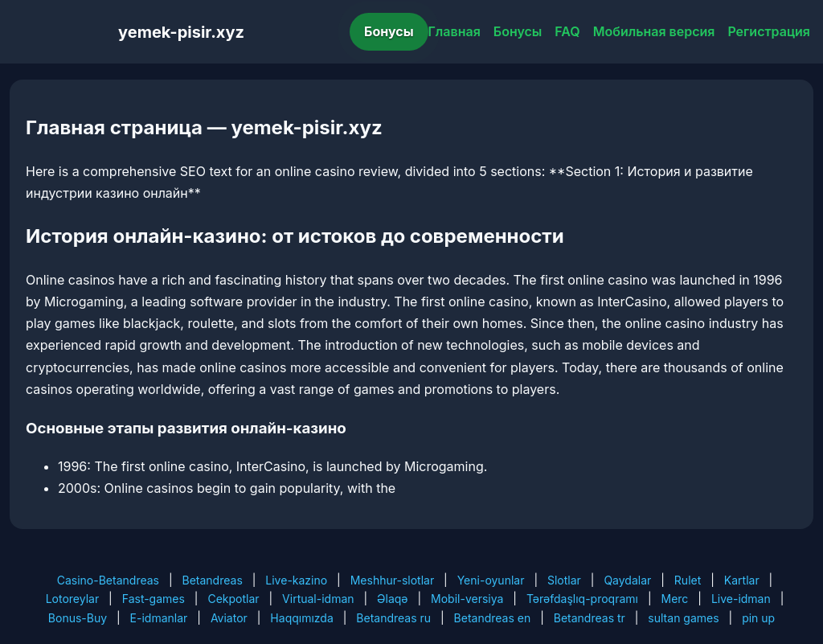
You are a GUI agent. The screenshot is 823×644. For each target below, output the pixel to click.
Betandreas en (493, 618)
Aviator (229, 618)
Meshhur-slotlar (392, 580)
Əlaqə (392, 599)
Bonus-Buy (78, 618)
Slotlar (564, 580)
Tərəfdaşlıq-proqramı (582, 599)
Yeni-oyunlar (491, 580)
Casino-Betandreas (108, 580)
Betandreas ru (393, 618)
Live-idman (741, 599)
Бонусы (389, 31)
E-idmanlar (159, 618)
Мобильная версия (654, 31)
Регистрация (769, 31)
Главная (454, 31)
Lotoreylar (73, 599)
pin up (758, 618)
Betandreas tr (590, 618)
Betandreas (213, 580)
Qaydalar (627, 580)
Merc (675, 599)
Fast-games (154, 599)
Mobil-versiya (467, 599)
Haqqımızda (301, 618)
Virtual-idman (318, 599)
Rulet (688, 580)
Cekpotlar (233, 599)
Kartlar (742, 580)
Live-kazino (296, 580)
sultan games (683, 618)
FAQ (567, 31)
